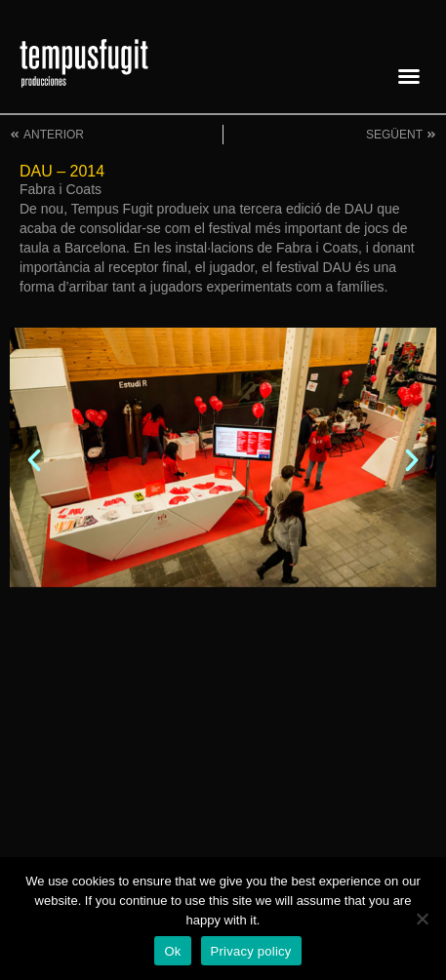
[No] (422, 919)
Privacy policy (251, 951)
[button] (409, 76)
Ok (172, 951)
